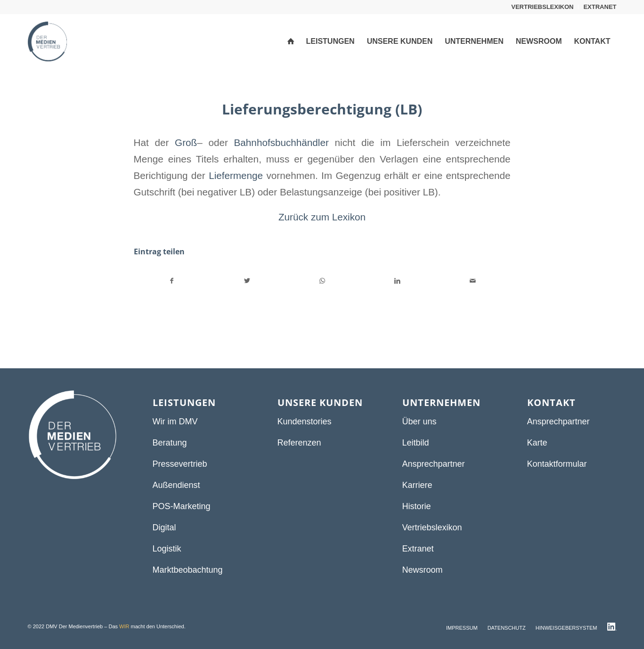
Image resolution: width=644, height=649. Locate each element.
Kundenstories (305, 422)
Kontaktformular (557, 464)
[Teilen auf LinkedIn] (397, 281)
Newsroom (423, 570)
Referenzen (299, 443)
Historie (417, 506)
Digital (164, 527)
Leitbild (416, 443)
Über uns (420, 422)
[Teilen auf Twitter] (247, 281)
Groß (186, 142)
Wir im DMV (175, 422)
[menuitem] (542, 7)
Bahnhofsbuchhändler (281, 142)
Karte (537, 443)
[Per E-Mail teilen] (473, 281)
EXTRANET (600, 7)
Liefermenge (236, 175)
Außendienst (176, 485)
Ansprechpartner (434, 464)
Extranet (418, 549)
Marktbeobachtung (188, 570)
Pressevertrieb (180, 464)
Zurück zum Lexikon (322, 217)
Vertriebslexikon (432, 527)
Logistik (167, 549)
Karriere (417, 485)
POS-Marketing (182, 506)
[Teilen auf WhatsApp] (322, 281)
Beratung (170, 443)
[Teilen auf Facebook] (172, 281)
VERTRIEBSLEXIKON (542, 7)
